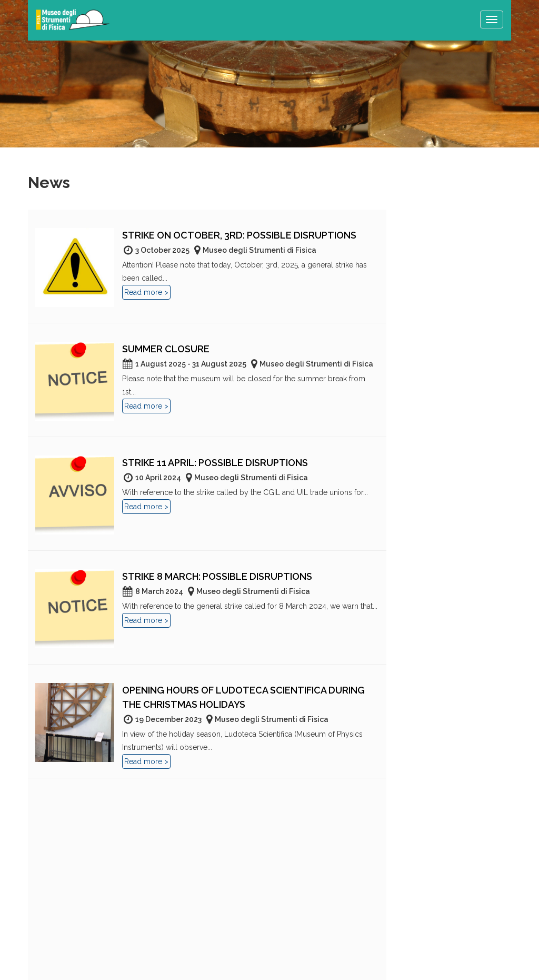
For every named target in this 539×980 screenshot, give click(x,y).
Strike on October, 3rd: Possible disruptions (239, 235)
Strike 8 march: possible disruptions (217, 576)
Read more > (146, 292)
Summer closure (166, 349)
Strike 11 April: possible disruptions (215, 463)
